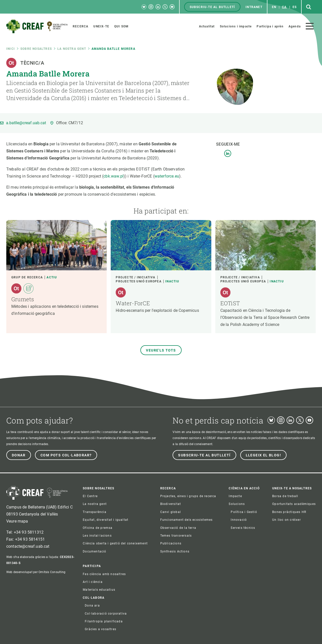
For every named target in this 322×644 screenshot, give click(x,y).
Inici (11, 49)
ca (284, 7)
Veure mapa (17, 521)
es (295, 7)
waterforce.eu (167, 176)
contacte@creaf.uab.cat (28, 546)
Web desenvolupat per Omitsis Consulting (36, 572)
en (274, 7)
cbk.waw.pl (113, 176)
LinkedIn (228, 153)
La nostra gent (72, 49)
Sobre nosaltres (36, 49)
